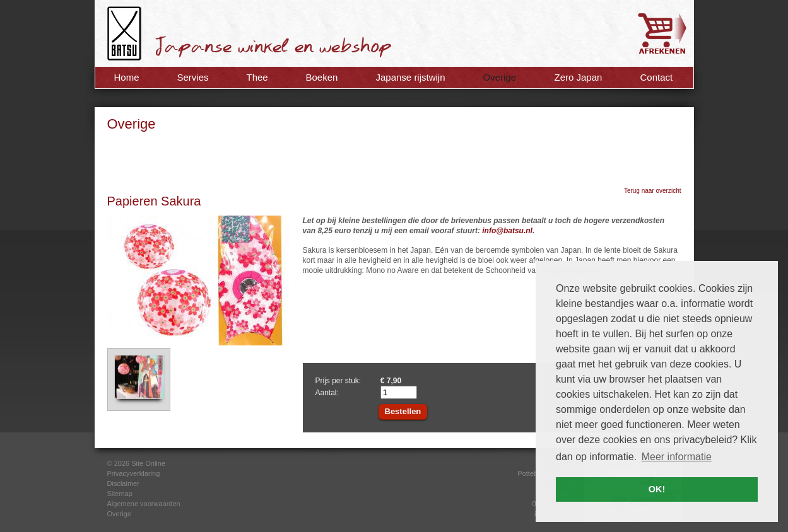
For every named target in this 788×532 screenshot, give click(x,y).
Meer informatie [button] (677, 457)
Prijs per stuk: (338, 381)
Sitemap (120, 494)
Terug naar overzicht (653, 191)
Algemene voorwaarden (144, 504)
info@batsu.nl (507, 231)
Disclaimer (123, 483)
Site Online (148, 463)
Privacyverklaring (134, 473)
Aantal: (327, 393)
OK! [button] (657, 489)
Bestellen (403, 411)
